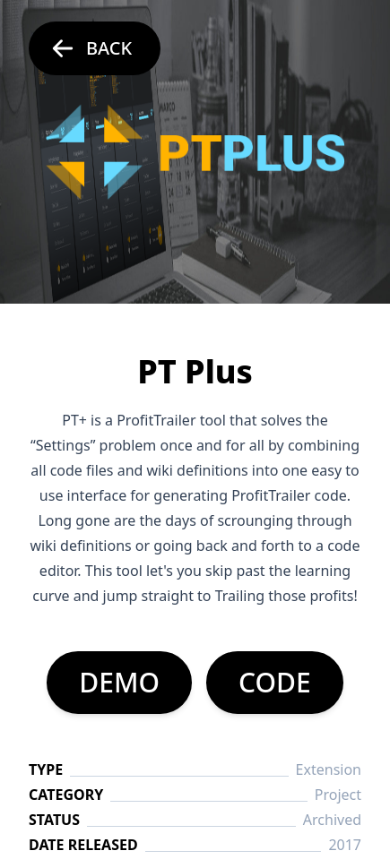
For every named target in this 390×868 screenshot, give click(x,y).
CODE (275, 682)
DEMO (119, 682)
